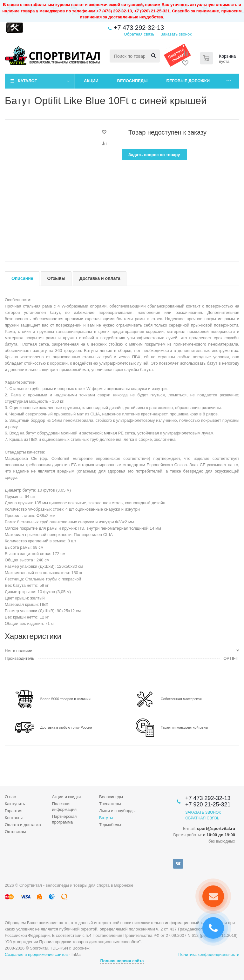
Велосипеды (132, 81)
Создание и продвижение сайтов (36, 954)
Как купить (15, 804)
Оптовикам (15, 832)
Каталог (27, 81)
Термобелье (111, 825)
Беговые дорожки (188, 81)
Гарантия (14, 811)
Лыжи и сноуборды (117, 811)
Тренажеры (110, 804)
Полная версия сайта (122, 961)
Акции (91, 81)
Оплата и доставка (23, 825)
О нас (10, 797)
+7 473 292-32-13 (139, 28)
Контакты (14, 818)
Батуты (106, 818)
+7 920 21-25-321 (208, 805)
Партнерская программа (64, 819)
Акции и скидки (67, 797)
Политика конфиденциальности (209, 954)
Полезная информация (64, 807)
